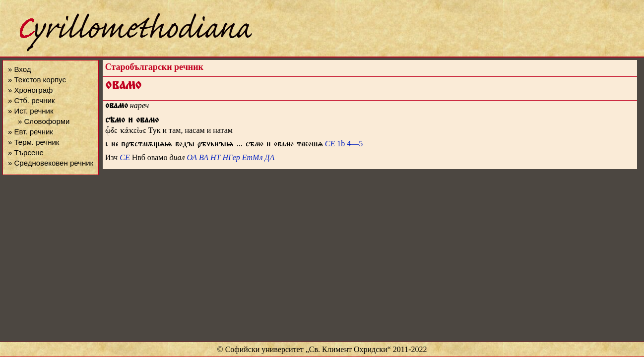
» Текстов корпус (37, 80)
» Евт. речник (31, 132)
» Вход (19, 69)
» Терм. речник (33, 142)
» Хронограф (30, 90)
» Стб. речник (31, 100)
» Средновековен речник (51, 163)
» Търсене (26, 152)
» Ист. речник (31, 111)
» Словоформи (44, 121)
